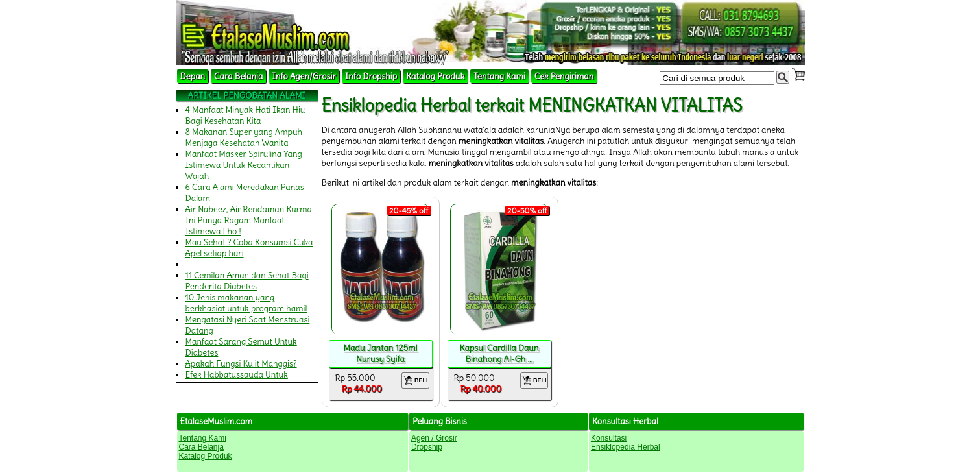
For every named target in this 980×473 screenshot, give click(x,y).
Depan (193, 76)
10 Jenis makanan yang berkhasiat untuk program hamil (246, 303)
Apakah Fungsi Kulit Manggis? (241, 364)
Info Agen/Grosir (304, 76)
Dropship (427, 447)
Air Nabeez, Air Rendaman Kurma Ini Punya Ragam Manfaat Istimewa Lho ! (249, 220)
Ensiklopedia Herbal (626, 447)
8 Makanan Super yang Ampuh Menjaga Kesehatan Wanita (244, 138)
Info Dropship (371, 76)
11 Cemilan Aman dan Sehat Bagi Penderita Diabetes (247, 281)
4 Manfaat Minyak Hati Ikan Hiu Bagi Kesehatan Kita (245, 115)
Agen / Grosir (434, 438)
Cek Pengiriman (564, 76)
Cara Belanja (238, 76)
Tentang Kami (499, 76)
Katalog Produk (435, 76)
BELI (415, 381)
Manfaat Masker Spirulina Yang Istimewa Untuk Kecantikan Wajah (244, 165)
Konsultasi (609, 438)
